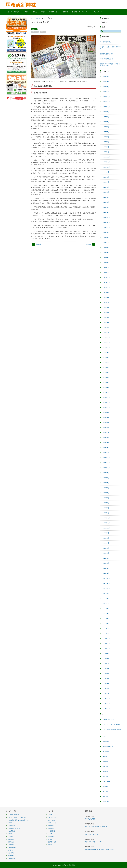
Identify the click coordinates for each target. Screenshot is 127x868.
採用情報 (77, 12)
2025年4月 (106, 137)
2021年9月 (106, 352)
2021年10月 (106, 348)
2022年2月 (106, 327)
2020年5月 (106, 433)
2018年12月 (106, 518)
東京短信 (105, 772)
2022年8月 (106, 297)
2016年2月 (106, 688)
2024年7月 (106, 182)
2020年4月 (106, 438)
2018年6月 (106, 548)
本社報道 (105, 762)
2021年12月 (106, 338)
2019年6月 (106, 488)
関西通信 (105, 797)
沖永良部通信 (107, 782)
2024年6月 (106, 187)
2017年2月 (106, 628)
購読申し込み (56, 12)
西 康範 (105, 792)
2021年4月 (106, 378)
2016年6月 (106, 668)
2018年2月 (106, 568)
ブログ (105, 736)
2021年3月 (106, 383)
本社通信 (37, 18)
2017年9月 (106, 593)
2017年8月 (106, 598)
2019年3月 (106, 503)
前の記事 (39, 244)
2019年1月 (106, 513)
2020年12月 (106, 398)
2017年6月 (106, 608)
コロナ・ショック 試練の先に (112, 724)
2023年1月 (106, 272)
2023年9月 (106, 232)
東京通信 (105, 777)
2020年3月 (106, 443)
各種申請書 (67, 12)
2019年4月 (106, 498)
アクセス (99, 12)
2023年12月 (106, 217)
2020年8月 (106, 418)
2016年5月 (106, 673)
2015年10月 (106, 709)
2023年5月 (106, 252)
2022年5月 (106, 312)
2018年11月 (106, 523)
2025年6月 (106, 127)
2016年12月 (106, 638)
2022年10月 (106, 287)
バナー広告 (52, 820)
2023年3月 (106, 262)
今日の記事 (35, 32)
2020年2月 (106, 448)
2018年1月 (106, 573)
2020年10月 (106, 408)
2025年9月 (106, 112)
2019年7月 (106, 483)
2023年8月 (106, 237)
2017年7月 (106, 603)
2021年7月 (106, 363)
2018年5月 (106, 553)
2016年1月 (106, 693)
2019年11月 (106, 463)
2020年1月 (106, 453)
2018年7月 (106, 543)
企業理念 (28, 12)
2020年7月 (106, 423)
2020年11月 (106, 403)
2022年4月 (106, 317)
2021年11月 (106, 342)
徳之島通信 (106, 751)
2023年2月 (106, 267)
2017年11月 (106, 583)
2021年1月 (106, 393)
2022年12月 (106, 277)
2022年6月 (106, 307)
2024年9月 (106, 172)
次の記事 (89, 244)
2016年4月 (106, 678)
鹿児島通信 (106, 802)
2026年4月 (106, 77)
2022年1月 (106, 332)
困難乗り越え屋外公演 (107, 54)
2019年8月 (106, 478)
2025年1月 (106, 152)
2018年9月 (106, 533)
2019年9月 (106, 473)
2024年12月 (106, 157)
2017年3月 (106, 623)
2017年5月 (106, 613)
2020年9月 (106, 413)
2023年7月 (106, 242)
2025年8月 (106, 117)
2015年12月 (106, 698)
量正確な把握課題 (105, 42)
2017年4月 (106, 618)
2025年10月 (106, 107)
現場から (43, 32)
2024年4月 (106, 197)
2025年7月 (106, 122)
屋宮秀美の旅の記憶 (109, 746)
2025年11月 (106, 102)
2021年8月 (106, 358)
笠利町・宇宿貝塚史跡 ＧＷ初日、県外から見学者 (100, 849)
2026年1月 (106, 92)
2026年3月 (106, 82)
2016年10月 (106, 648)
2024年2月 (106, 207)
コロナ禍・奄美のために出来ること (19, 820)
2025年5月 (106, 132)
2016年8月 (106, 658)
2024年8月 (106, 177)
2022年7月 (106, 302)
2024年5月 (106, 192)
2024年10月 (106, 167)
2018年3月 (106, 563)
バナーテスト (52, 817)
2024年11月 (106, 162)
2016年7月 (106, 663)
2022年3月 (106, 322)
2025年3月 (106, 142)
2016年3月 (106, 683)
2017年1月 (106, 633)
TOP (32, 18)
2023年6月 (106, 247)
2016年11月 (106, 643)
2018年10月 (106, 528)
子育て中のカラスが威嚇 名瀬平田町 (96, 827)
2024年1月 (106, 212)
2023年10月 (106, 227)
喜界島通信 (106, 741)
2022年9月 (106, 292)
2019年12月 (106, 458)
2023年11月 (106, 222)
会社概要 (19, 12)
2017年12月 (106, 578)
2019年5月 (106, 493)
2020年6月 (106, 428)
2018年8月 (106, 538)
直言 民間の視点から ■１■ (109, 59)
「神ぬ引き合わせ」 (109, 719)
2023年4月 (106, 257)
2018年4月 (106, 558)
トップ (10, 12)
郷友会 (46, 12)
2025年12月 (106, 97)
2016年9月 (106, 653)
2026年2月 (106, 87)
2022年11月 (106, 282)
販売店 (37, 12)
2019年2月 (106, 508)
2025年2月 (106, 147)
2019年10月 (106, 468)
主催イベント (88, 12)
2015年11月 (106, 703)
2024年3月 (106, 202)
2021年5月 (106, 373)
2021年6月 (106, 368)
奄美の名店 (52, 834)
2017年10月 (106, 588)
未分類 (105, 756)
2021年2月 (106, 388)
